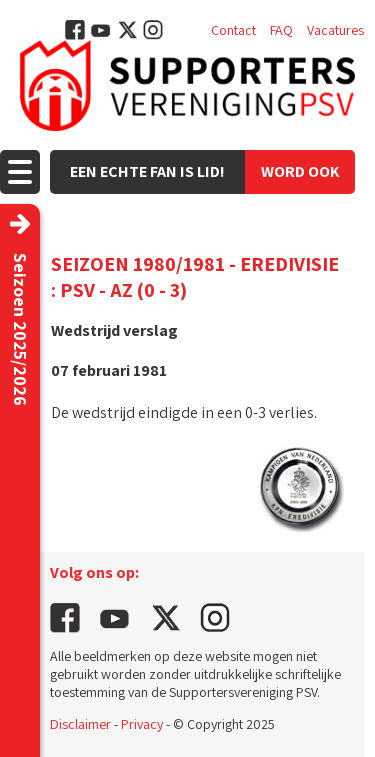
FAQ (281, 30)
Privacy (142, 724)
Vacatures (335, 30)
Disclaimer (80, 724)
